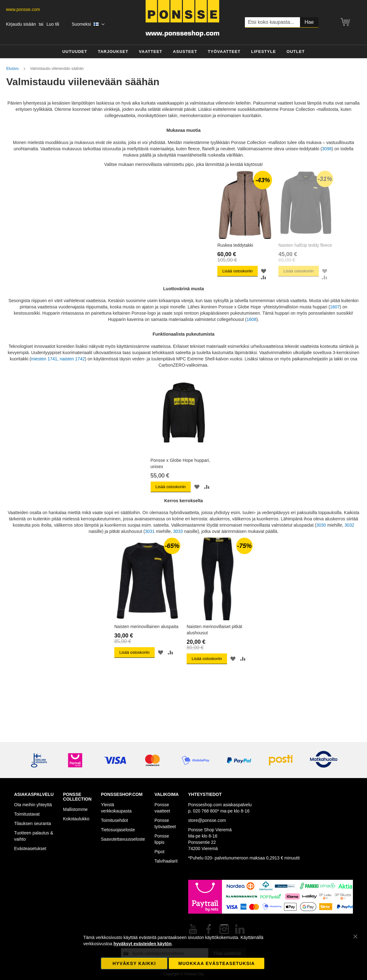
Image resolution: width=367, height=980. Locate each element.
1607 (335, 317)
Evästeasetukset (30, 848)
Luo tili (53, 24)
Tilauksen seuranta (33, 823)
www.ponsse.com (23, 9)
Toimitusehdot (114, 820)
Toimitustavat (27, 814)
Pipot (159, 852)
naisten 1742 (72, 369)
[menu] (183, 52)
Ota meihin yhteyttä (33, 805)
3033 (178, 542)
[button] (88, 24)
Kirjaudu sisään (21, 24)
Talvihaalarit (166, 861)
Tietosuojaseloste (118, 830)
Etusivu (13, 69)
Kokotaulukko (76, 819)
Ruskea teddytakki (132, 259)
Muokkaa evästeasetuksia (216, 963)
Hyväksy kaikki (134, 963)
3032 (349, 535)
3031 (150, 542)
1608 (252, 330)
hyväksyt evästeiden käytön (142, 944)
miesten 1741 (44, 369)
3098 (327, 149)
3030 (322, 535)
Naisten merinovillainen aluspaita (146, 637)
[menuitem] (75, 52)
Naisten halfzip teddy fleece (213, 259)
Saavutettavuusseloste (123, 839)
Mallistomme (75, 809)
